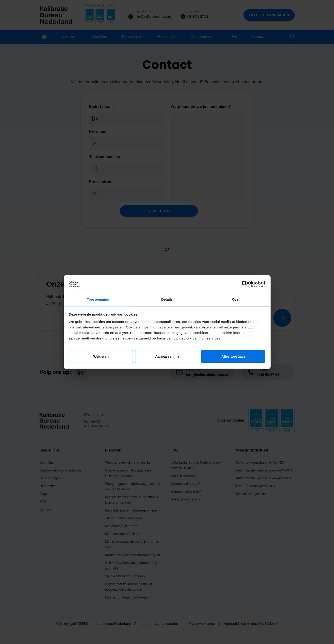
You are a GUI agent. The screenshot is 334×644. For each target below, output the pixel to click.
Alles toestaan (233, 356)
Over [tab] (236, 299)
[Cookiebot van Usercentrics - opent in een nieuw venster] (245, 284)
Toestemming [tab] (98, 299)
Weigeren (101, 356)
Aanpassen (167, 356)
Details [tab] (167, 299)
